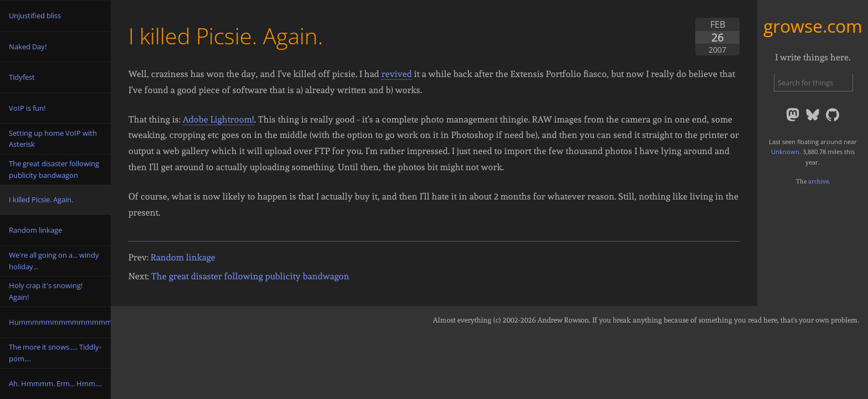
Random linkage (183, 257)
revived (397, 74)
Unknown (785, 152)
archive (818, 181)
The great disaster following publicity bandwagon (250, 276)
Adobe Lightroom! (218, 119)
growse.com (813, 26)
